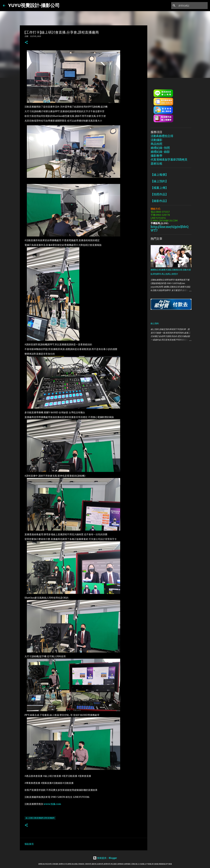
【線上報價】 (159, 175)
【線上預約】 (159, 181)
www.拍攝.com (52, 804)
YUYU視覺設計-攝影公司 (34, 5)
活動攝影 (156, 140)
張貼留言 (29, 844)
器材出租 (156, 163)
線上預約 (155, 323)
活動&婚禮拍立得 (162, 136)
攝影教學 (156, 156)
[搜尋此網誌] (192, 6)
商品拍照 (156, 144)
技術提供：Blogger (105, 858)
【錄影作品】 (159, 201)
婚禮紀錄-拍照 (160, 148)
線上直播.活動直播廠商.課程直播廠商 (40, 818)
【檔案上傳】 (159, 188)
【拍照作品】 (159, 194)
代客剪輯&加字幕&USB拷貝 (169, 160)
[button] (26, 43)
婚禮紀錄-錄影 (160, 152)
